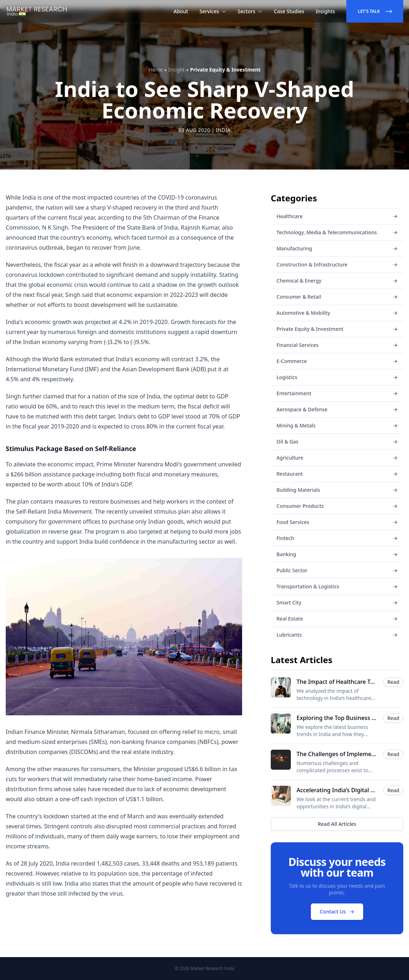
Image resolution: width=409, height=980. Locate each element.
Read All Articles (337, 824)
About (181, 11)
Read (393, 682)
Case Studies (289, 11)
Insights (325, 11)
